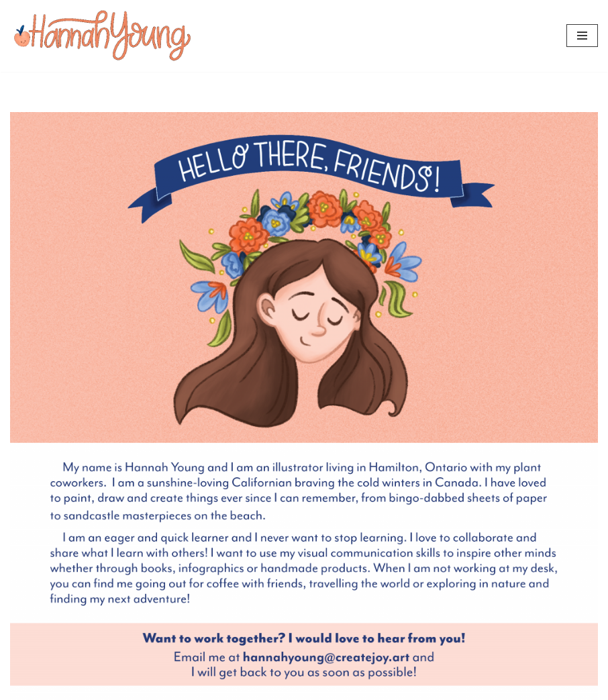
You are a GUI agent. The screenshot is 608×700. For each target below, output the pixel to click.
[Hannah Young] (102, 36)
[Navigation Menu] (582, 36)
